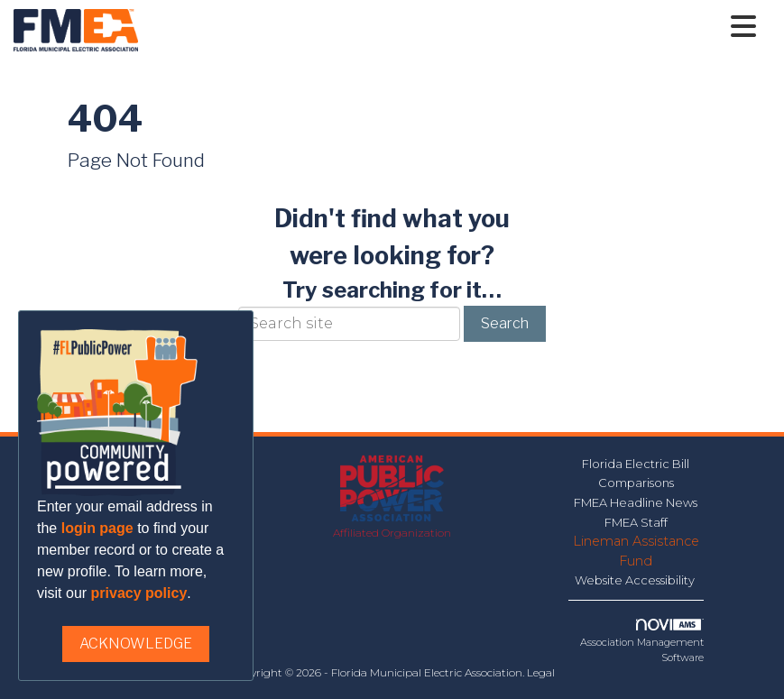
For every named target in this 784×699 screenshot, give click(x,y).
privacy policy (139, 593)
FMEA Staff (636, 522)
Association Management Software (642, 641)
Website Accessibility (636, 580)
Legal (541, 672)
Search (505, 323)
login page (97, 528)
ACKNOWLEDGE (136, 644)
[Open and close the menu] (452, 27)
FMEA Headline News (636, 502)
